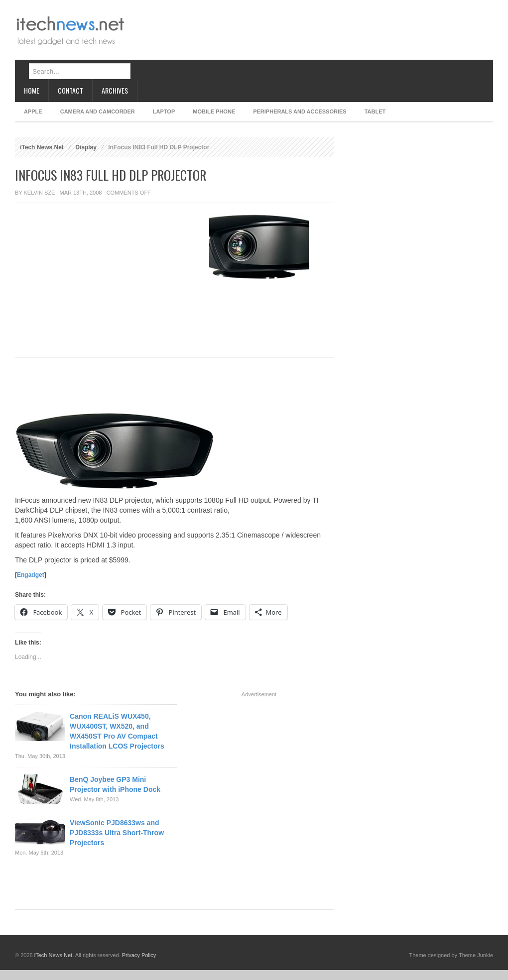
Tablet (375, 111)
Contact (70, 90)
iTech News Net (42, 147)
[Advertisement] (164, 39)
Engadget (31, 575)
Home (32, 90)
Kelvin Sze (40, 193)
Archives (115, 90)
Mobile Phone (214, 111)
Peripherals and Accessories (300, 111)
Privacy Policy (139, 955)
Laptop (164, 111)
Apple (33, 111)
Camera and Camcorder (98, 111)
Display (86, 147)
